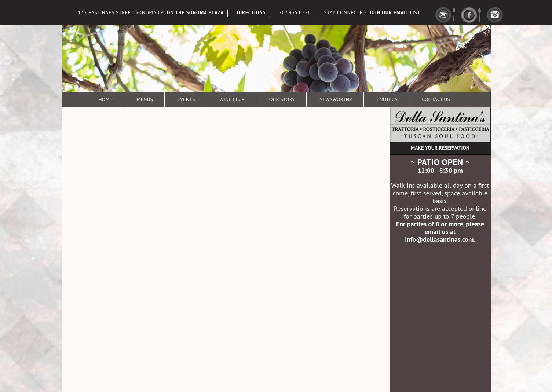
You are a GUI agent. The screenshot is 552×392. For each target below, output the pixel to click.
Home (105, 99)
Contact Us (436, 99)
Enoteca (387, 99)
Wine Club (232, 99)
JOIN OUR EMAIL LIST (395, 13)
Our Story (282, 99)
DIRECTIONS (251, 13)
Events (186, 99)
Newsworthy (336, 99)
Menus (145, 99)
